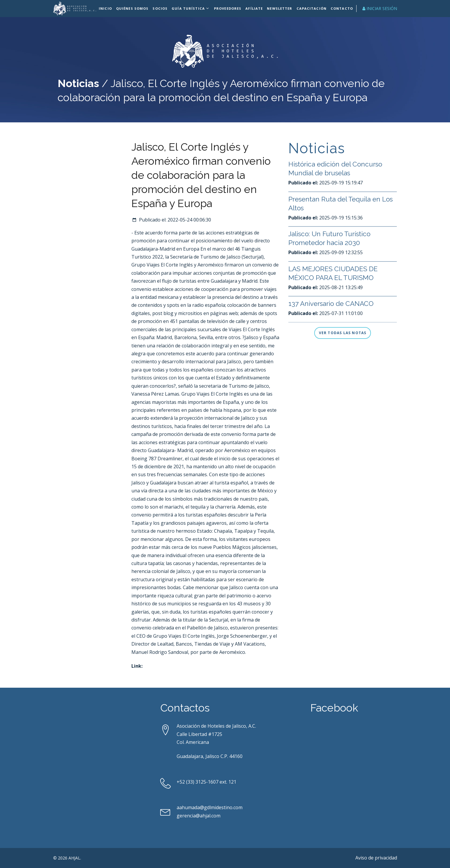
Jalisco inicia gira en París (329, 164)
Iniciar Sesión (380, 8)
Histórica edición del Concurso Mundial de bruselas (338, 195)
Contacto (342, 8)
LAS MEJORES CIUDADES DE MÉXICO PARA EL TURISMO (336, 299)
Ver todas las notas (343, 333)
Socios (162, 8)
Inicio (108, 8)
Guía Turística (189, 8)
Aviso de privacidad (376, 858)
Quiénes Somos (134, 8)
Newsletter (280, 8)
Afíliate (255, 8)
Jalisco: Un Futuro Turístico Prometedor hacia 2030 (333, 264)
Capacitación (312, 8)
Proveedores (229, 8)
